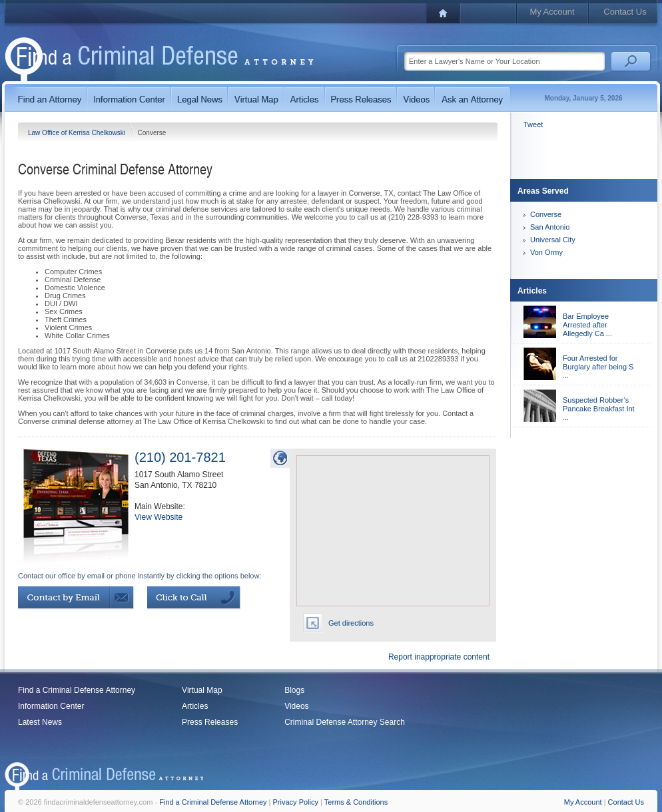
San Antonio (550, 227)
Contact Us (625, 12)
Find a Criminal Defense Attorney (77, 690)
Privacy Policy (296, 802)
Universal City (553, 240)
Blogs (294, 690)
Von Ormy (546, 252)
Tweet (533, 124)
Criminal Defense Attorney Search (345, 722)
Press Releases (210, 722)
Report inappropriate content (439, 657)
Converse (546, 214)
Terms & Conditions (356, 802)
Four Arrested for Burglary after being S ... (598, 367)
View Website (159, 517)
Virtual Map (202, 690)
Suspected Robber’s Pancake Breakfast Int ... (599, 409)
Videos (296, 706)
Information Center (51, 706)
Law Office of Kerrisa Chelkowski (78, 133)
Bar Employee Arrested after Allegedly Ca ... (587, 325)
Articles (195, 706)
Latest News (40, 722)
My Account (552, 12)
